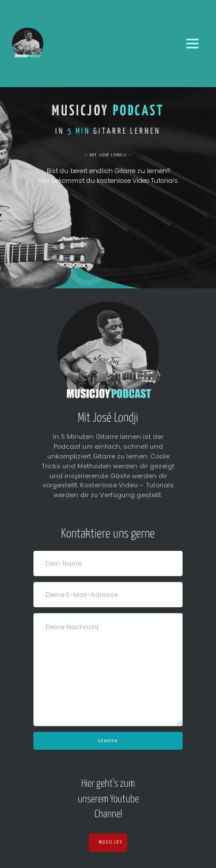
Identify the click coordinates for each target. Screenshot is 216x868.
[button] (193, 44)
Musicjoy (108, 843)
